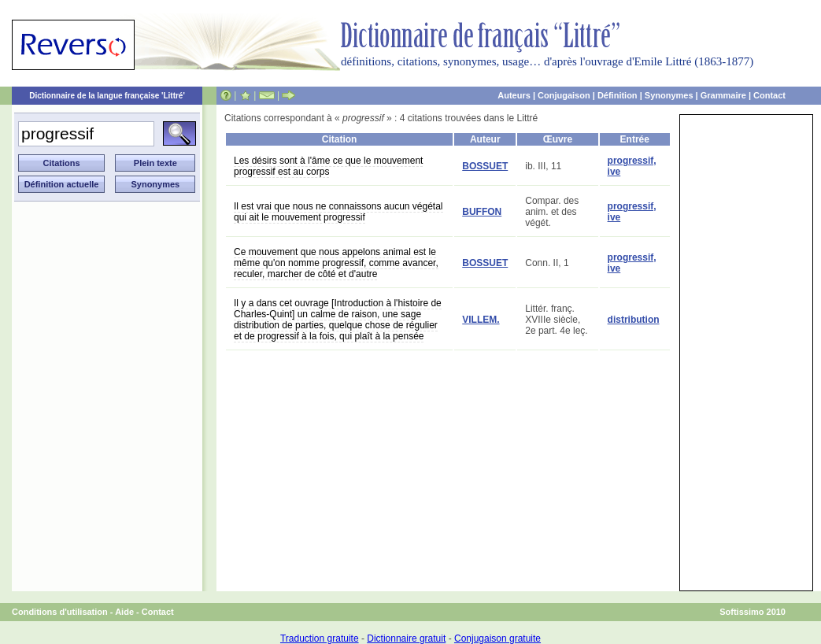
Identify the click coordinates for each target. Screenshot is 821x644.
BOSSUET (485, 166)
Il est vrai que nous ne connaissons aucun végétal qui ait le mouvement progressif (338, 212)
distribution (634, 320)
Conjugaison (564, 95)
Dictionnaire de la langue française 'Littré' (107, 96)
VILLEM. (481, 320)
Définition (618, 95)
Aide (124, 612)
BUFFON (482, 212)
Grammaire (723, 95)
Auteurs (514, 95)
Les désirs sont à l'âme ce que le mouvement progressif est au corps (328, 166)
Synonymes (669, 95)
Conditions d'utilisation (60, 612)
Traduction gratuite (320, 638)
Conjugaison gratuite (497, 638)
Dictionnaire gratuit (406, 638)
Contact (769, 95)
